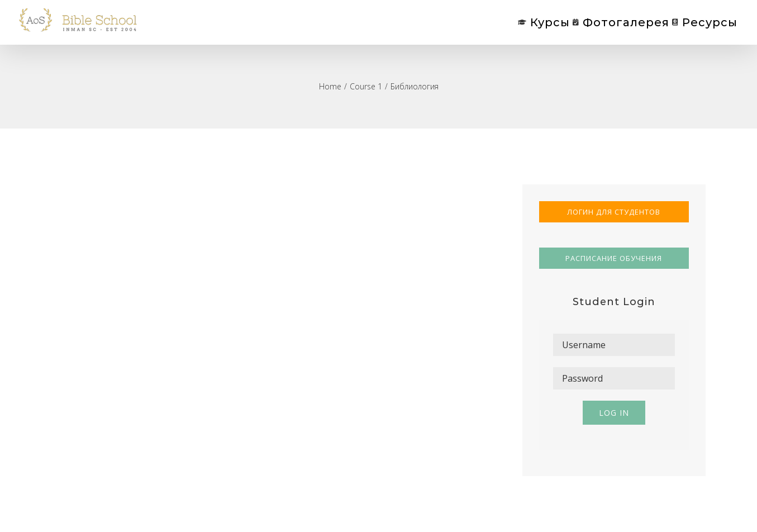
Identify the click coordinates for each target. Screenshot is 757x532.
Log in (614, 413)
